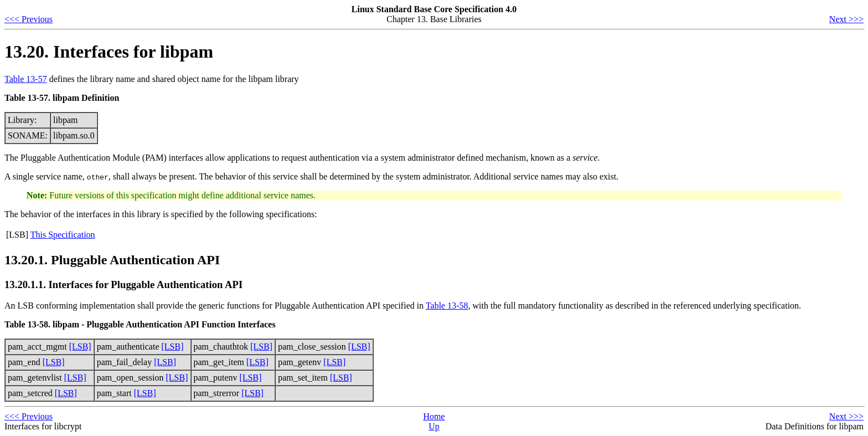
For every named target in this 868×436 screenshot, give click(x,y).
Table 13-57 (26, 79)
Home (434, 416)
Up (434, 426)
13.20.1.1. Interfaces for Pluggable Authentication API (123, 284)
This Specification (63, 235)
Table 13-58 (447, 306)
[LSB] (80, 347)
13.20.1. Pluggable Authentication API (112, 260)
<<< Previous (29, 19)
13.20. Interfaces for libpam (109, 52)
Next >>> (846, 19)
